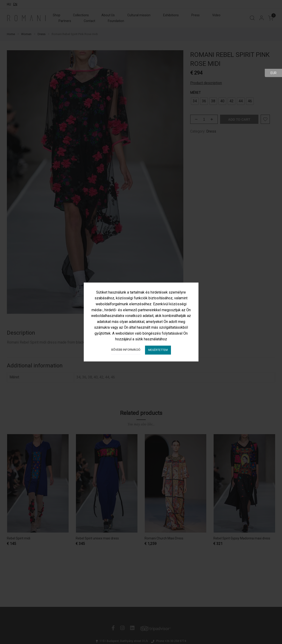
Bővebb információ (126, 350)
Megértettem (158, 350)
